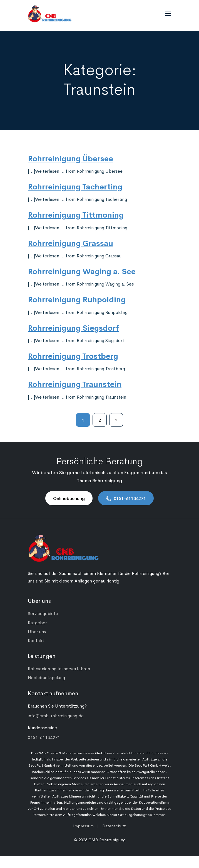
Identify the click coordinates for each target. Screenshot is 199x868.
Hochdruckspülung (46, 677)
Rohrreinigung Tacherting (75, 186)
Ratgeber (37, 622)
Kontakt (36, 640)
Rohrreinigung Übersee (70, 158)
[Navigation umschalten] (168, 13)
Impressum (83, 826)
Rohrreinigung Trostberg (73, 355)
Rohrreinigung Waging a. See (82, 271)
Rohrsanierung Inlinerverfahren (59, 668)
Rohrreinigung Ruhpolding (77, 299)
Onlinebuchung (69, 498)
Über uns (37, 631)
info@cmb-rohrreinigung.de (56, 715)
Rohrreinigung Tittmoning (76, 214)
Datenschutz (114, 826)
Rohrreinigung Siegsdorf (74, 327)
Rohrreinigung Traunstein (75, 384)
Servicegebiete (43, 613)
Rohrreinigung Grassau (70, 243)
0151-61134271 (130, 498)
